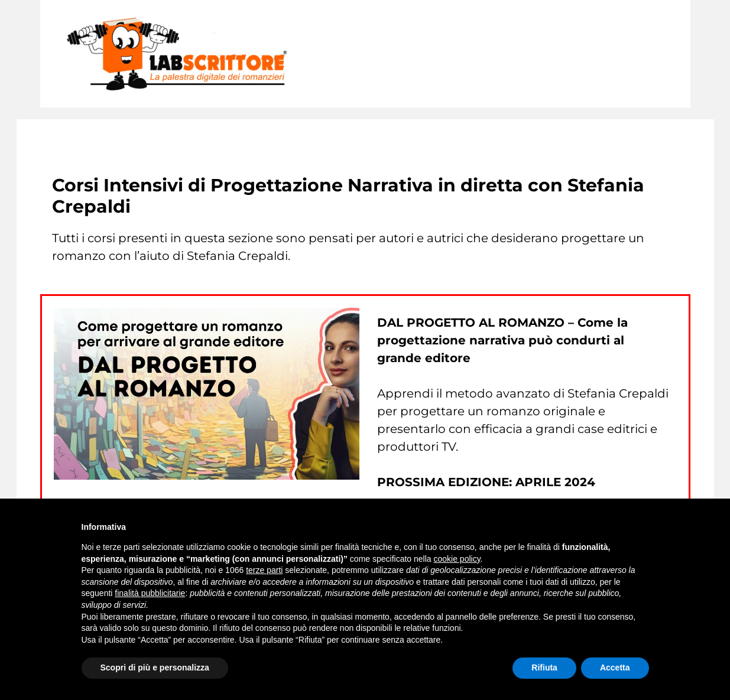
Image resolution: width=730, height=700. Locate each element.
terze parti (264, 570)
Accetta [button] (615, 668)
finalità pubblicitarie (150, 593)
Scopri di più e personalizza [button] (155, 668)
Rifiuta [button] (544, 668)
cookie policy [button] (457, 559)
